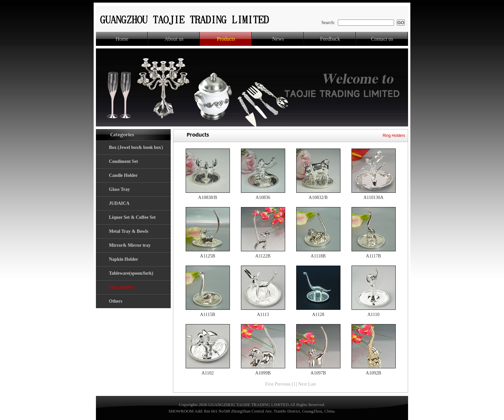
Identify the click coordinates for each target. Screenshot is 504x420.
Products (226, 39)
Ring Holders (122, 287)
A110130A (374, 197)
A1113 (263, 315)
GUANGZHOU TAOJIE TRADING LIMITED (249, 405)
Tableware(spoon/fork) (131, 273)
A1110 (373, 315)
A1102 (208, 373)
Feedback (330, 39)
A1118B (318, 256)
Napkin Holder (124, 259)
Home (122, 39)
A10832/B (318, 197)
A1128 (318, 315)
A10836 (263, 197)
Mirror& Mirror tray (130, 245)
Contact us (382, 39)
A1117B (373, 256)
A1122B (263, 256)
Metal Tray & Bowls (129, 231)
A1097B (318, 373)
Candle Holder (123, 175)
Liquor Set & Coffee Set (132, 217)
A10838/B (207, 197)
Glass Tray (119, 189)
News (278, 39)
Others (116, 301)
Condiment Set (123, 161)
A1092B (373, 373)
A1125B (208, 256)
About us (174, 39)
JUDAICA (119, 203)
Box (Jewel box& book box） (137, 147)
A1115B (207, 315)
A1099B (263, 373)
